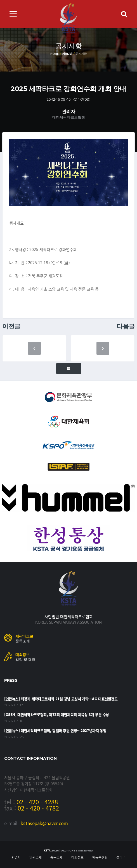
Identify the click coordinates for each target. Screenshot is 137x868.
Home (55, 54)
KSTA (47, 850)
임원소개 (36, 857)
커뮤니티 (67, 54)
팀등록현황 (100, 857)
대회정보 (77, 857)
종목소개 (56, 857)
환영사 (16, 857)
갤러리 (121, 857)
